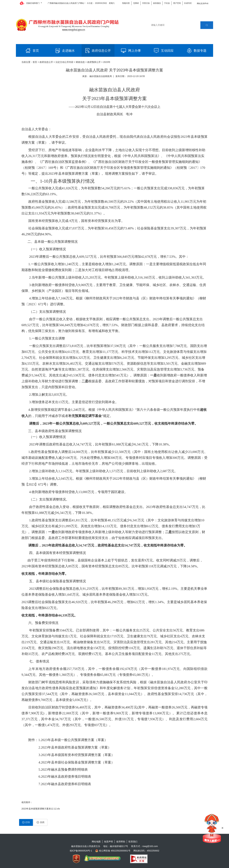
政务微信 (157, 3)
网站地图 (96, 842)
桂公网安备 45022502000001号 (113, 851)
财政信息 (80, 62)
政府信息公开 (46, 62)
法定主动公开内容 (64, 62)
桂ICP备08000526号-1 (81, 851)
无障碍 (136, 3)
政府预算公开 (94, 62)
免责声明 (108, 842)
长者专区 (188, 3)
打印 (26, 822)
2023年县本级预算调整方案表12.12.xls (41, 809)
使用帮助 (121, 842)
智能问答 (126, 3)
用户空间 (177, 3)
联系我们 (133, 842)
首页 (35, 62)
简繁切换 (146, 3)
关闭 (40, 822)
